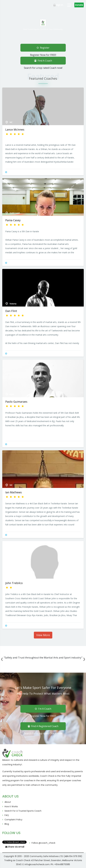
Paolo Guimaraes (16, 402)
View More (43, 635)
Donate (79, 5)
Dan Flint (11, 311)
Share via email (15, 847)
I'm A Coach (43, 708)
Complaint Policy (13, 820)
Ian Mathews (14, 492)
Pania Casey (13, 220)
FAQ (7, 815)
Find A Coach (43, 60)
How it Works (11, 806)
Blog (7, 824)
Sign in (58, 5)
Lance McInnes (15, 130)
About (8, 802)
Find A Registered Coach (43, 726)
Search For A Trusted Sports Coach (23, 811)
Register (43, 47)
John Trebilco (14, 583)
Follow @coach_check (43, 843)
